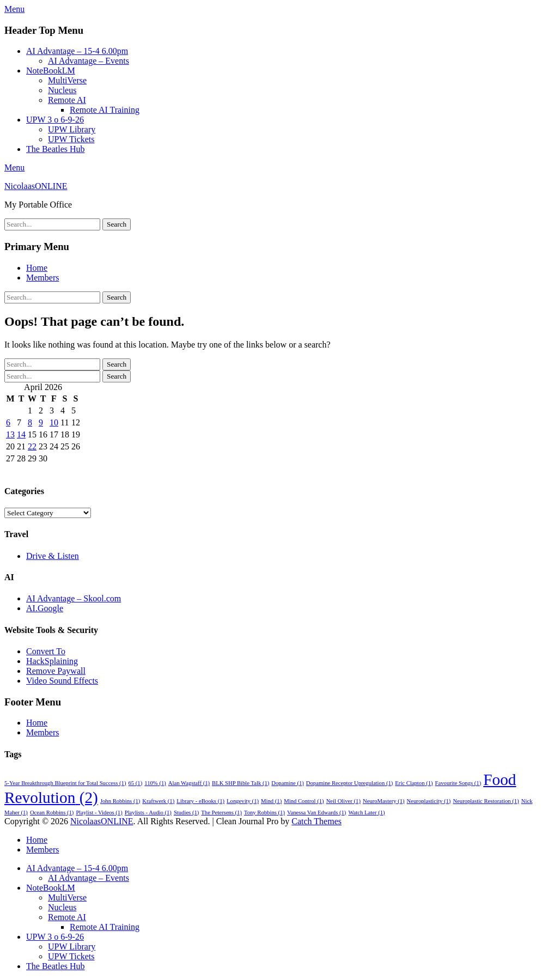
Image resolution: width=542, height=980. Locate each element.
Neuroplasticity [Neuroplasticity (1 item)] (429, 801)
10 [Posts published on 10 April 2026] (54, 422)
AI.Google (45, 608)
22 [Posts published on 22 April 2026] (32, 446)
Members (42, 278)
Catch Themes (316, 821)
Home (37, 268)
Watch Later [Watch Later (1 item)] (366, 812)
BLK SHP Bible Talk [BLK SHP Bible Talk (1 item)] (240, 783)
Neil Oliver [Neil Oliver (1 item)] (343, 801)
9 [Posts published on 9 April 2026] (41, 422)
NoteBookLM (51, 71)
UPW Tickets (71, 139)
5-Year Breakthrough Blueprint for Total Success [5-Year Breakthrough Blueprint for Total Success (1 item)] (65, 783)
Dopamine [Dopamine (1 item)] (287, 783)
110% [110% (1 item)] (155, 783)
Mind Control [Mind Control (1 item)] (304, 801)
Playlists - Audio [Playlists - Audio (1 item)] (148, 812)
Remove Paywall (56, 671)
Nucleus (62, 90)
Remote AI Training (105, 110)
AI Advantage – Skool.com (74, 598)
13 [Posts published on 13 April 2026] (10, 434)
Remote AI (67, 100)
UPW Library (72, 129)
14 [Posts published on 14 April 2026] (21, 434)
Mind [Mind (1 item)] (271, 801)
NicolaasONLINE (36, 186)
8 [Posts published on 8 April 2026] (30, 422)
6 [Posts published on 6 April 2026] (8, 422)
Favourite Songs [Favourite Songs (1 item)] (458, 783)
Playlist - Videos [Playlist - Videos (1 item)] (99, 812)
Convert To (46, 651)
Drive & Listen (53, 556)
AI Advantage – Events (89, 61)
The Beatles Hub (56, 149)
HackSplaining (52, 661)
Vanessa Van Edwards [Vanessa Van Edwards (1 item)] (316, 812)
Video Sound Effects (62, 681)
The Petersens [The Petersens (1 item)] (221, 812)
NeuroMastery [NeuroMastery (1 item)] (384, 801)
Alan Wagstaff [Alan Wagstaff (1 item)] (189, 783)
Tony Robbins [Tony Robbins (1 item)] (264, 812)
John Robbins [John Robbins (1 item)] (120, 801)
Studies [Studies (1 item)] (186, 812)
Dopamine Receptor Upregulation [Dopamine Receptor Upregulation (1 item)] (350, 783)
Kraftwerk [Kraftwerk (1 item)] (158, 801)
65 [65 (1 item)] (136, 783)
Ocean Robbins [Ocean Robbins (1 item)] (52, 812)
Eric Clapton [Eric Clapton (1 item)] (414, 783)
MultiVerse (67, 80)
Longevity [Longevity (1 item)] (243, 801)
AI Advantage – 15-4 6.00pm (77, 51)
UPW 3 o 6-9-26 (55, 120)
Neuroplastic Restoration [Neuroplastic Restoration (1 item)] (486, 801)
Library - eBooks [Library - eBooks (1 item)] (200, 801)
